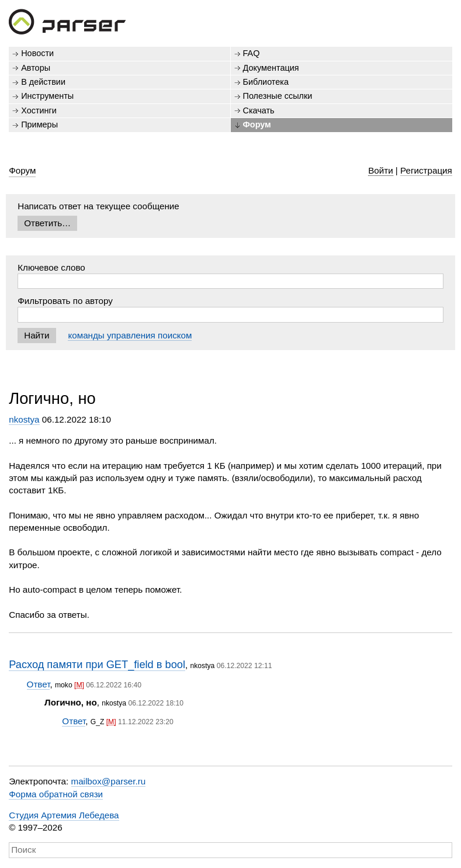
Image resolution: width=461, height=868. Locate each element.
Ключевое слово (51, 267)
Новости (37, 53)
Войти (381, 170)
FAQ (252, 53)
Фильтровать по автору (65, 301)
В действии (43, 82)
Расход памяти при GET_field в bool (97, 664)
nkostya (24, 419)
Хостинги (39, 110)
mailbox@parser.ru (109, 781)
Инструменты (47, 96)
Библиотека (266, 82)
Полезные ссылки (278, 96)
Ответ (39, 684)
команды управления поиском (130, 335)
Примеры (39, 125)
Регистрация (426, 170)
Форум (257, 125)
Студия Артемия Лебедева (64, 815)
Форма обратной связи (56, 794)
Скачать (259, 110)
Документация (271, 68)
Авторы (36, 68)
